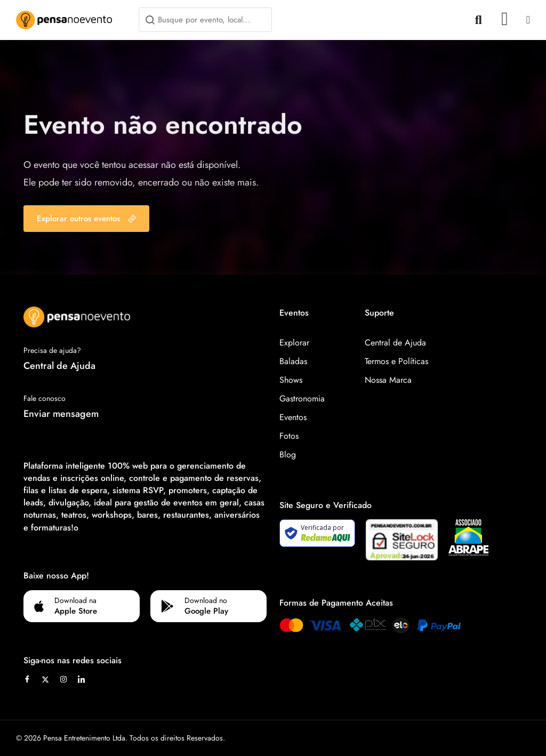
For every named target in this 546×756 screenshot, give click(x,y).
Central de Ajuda (59, 366)
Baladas (293, 361)
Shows (291, 380)
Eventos (293, 417)
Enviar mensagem (61, 414)
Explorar (294, 343)
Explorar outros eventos (86, 219)
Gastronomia (302, 399)
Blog (288, 455)
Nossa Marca (388, 380)
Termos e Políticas (396, 361)
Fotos (289, 436)
